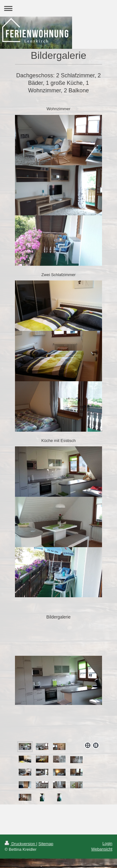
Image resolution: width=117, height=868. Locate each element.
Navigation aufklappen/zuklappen (58, 8)
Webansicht (102, 849)
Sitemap (46, 844)
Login (107, 843)
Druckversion (20, 844)
